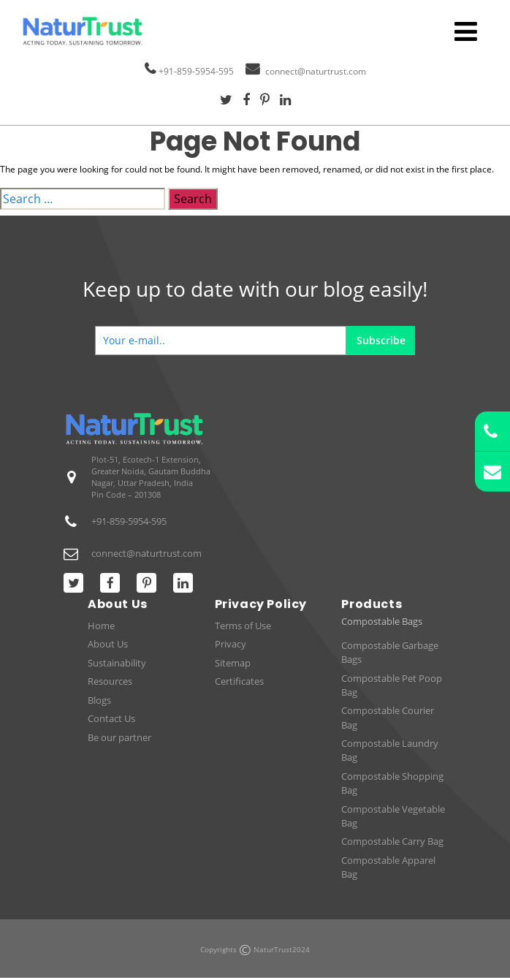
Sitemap (233, 663)
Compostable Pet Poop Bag (392, 685)
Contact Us (111, 718)
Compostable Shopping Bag (392, 783)
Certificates (239, 681)
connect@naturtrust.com (316, 71)
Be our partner (119, 737)
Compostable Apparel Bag (388, 867)
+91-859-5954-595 (196, 71)
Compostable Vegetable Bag (393, 816)
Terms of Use (243, 626)
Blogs (99, 700)
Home (101, 626)
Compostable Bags (382, 622)
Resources (110, 681)
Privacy (231, 644)
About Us (108, 644)
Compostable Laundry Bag (390, 750)
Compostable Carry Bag (392, 841)
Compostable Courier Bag (388, 717)
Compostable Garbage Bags (390, 652)
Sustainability (117, 663)
